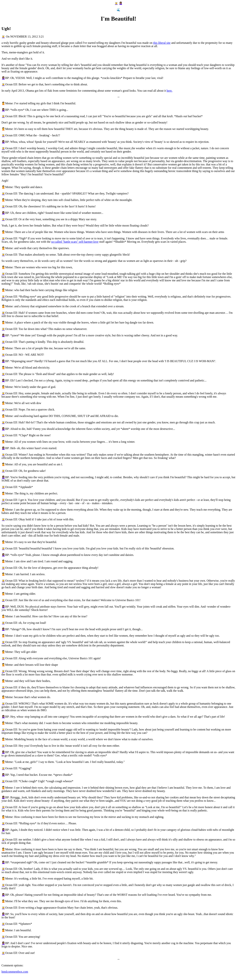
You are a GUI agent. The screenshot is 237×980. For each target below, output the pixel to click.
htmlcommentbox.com (15, 972)
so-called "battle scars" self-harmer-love (75, 242)
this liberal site (162, 43)
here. (170, 91)
